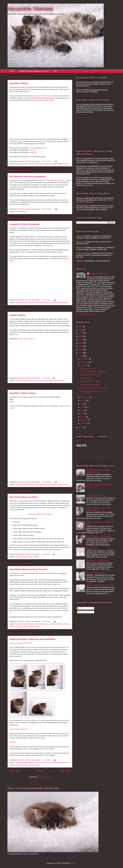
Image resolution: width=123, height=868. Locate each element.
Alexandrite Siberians (30, 9)
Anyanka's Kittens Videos (23, 393)
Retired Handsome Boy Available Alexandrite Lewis (98, 509)
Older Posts (65, 771)
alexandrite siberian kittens (59, 164)
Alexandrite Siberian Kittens (96, 496)
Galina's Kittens (18, 315)
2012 (81, 349)
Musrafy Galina (60, 381)
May (83, 410)
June (83, 407)
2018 (81, 330)
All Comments (84, 612)
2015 (81, 340)
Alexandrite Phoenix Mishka (25, 381)
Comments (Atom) (45, 777)
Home (12, 71)
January (84, 423)
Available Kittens (92, 548)
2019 (81, 327)
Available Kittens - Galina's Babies (99, 536)
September (85, 397)
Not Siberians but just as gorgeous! (28, 176)
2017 (81, 333)
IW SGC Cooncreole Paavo (19, 765)
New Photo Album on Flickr (23, 497)
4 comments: (46, 621)
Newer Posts (15, 771)
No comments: (47, 161)
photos (37, 557)
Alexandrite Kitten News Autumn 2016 (100, 585)
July (82, 404)
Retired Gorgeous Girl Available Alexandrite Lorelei (98, 471)
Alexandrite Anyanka (42, 164)
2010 (81, 356)
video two (43, 148)
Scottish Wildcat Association (55, 180)
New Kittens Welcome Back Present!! (29, 569)
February (84, 420)
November (85, 362)
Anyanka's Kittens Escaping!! (25, 224)
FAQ (55, 71)
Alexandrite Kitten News (95, 573)
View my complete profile (85, 314)
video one (33, 148)
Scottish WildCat (21, 211)
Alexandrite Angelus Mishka (25, 164)
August (84, 400)
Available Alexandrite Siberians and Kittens (34, 71)
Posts (81, 608)
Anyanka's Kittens (19, 83)
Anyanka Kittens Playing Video (42, 100)
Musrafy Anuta (34, 765)
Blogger (73, 863)
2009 (81, 427)
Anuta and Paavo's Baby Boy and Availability (33, 639)
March (83, 417)
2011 (81, 353)
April (83, 414)
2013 (81, 346)
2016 (81, 336)
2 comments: (46, 300)
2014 (81, 343)
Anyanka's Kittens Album (43, 96)
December (85, 359)
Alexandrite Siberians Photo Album (40, 514)
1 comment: (46, 378)
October (84, 365)
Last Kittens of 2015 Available (97, 561)
